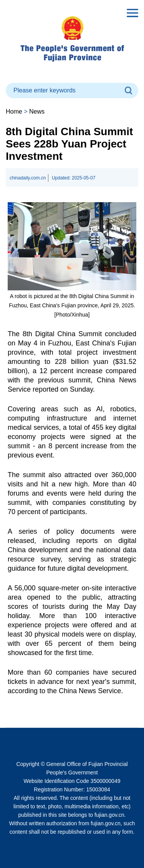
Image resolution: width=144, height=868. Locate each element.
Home (14, 111)
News (37, 111)
